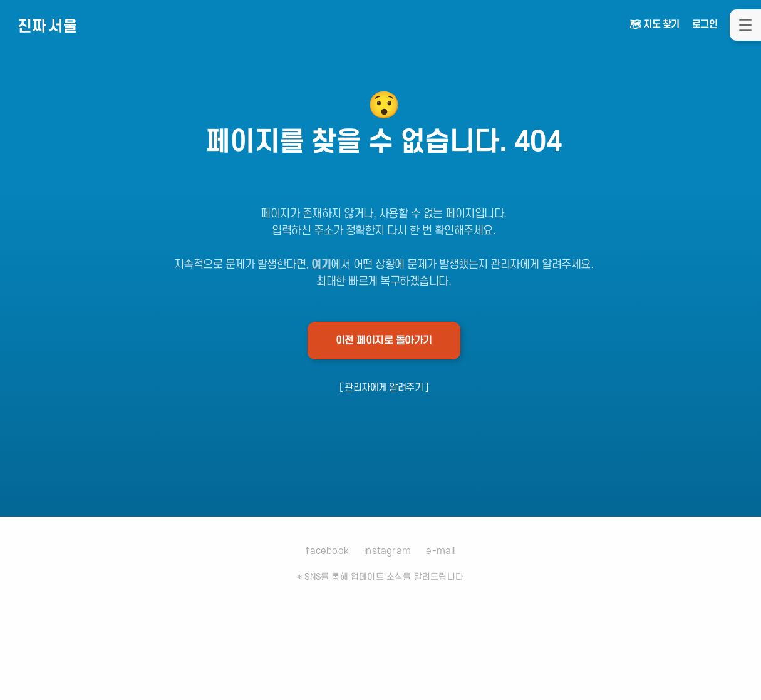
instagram (387, 551)
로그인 (705, 24)
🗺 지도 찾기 (655, 24)
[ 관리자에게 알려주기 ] (384, 388)
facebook (327, 551)
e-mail (440, 551)
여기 (321, 265)
